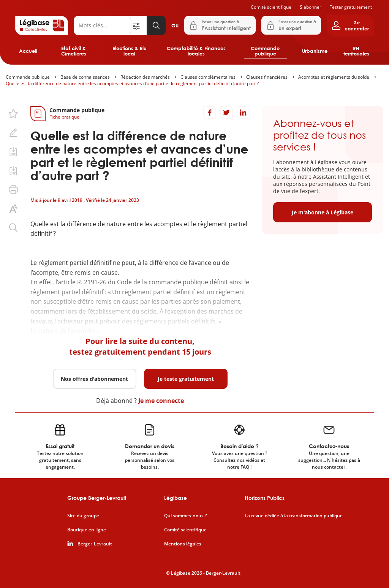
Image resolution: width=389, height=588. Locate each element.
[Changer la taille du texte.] (13, 209)
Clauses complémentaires (208, 77)
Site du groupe (83, 516)
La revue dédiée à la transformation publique (294, 516)
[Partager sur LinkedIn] (243, 113)
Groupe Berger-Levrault (97, 498)
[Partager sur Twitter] (226, 113)
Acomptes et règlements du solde (334, 77)
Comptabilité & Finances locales (196, 51)
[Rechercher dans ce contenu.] (13, 228)
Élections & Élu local (130, 51)
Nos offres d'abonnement (94, 379)
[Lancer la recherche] (156, 25)
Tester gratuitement (351, 7)
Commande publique (265, 51)
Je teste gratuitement (186, 379)
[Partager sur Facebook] (210, 113)
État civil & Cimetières (74, 51)
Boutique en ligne (87, 530)
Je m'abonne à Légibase (323, 212)
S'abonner (311, 7)
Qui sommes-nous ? (185, 516)
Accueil (28, 51)
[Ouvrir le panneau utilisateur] (350, 25)
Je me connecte (161, 401)
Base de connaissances (85, 77)
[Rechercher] (103, 25)
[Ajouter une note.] (13, 133)
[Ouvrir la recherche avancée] (139, 25)
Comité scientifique (271, 7)
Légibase (176, 498)
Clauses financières (267, 77)
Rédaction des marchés (145, 77)
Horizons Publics (265, 498)
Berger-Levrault (95, 544)
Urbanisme (315, 51)
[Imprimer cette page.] (13, 190)
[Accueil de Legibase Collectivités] (42, 25)
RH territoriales (356, 51)
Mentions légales (183, 544)
